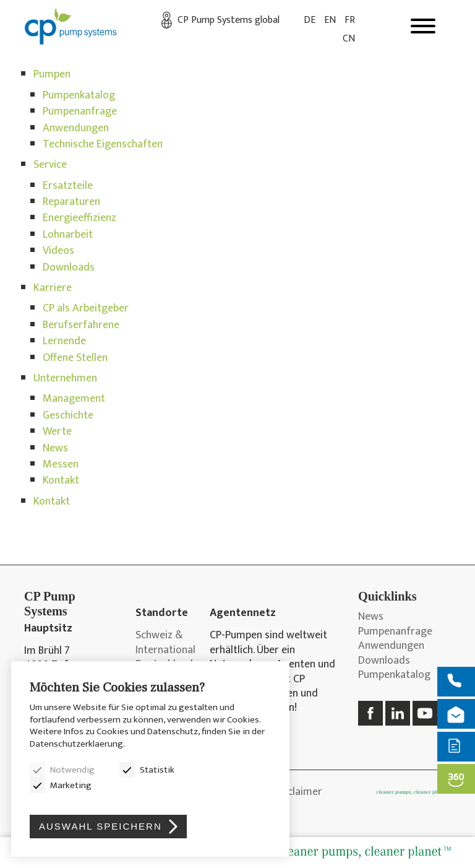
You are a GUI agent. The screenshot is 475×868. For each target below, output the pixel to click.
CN (349, 39)
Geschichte (68, 415)
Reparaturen (71, 202)
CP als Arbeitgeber (86, 308)
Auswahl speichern (101, 826)
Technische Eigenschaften (103, 144)
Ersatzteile (68, 186)
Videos (58, 251)
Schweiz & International (163, 643)
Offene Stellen (75, 358)
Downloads (69, 267)
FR (350, 20)
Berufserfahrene (81, 325)
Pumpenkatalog (79, 95)
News (55, 448)
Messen (61, 464)
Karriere (53, 288)
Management (74, 399)
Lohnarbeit (68, 235)
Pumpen (52, 74)
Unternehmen (65, 378)
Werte (57, 432)
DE (310, 20)
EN (330, 20)
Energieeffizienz (79, 218)
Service (50, 165)
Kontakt (61, 480)
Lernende (64, 341)
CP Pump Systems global (229, 20)
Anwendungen (76, 128)
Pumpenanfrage (80, 111)
